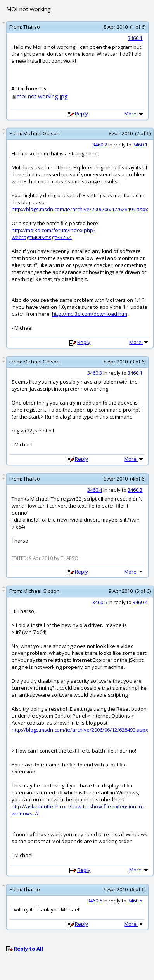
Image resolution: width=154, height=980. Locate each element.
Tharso (32, 27)
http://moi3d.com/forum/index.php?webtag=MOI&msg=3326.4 (54, 234)
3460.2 (100, 145)
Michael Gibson (42, 133)
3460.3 (95, 373)
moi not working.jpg (42, 96)
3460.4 (95, 490)
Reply (81, 114)
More (134, 114)
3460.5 (100, 602)
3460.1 (135, 38)
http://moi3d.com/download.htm (90, 314)
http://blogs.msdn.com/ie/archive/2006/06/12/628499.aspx (80, 209)
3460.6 (95, 901)
